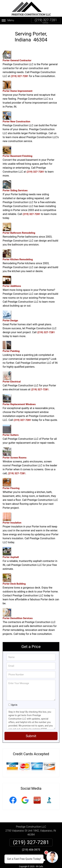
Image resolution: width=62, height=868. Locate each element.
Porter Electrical (12, 377)
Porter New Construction (16, 117)
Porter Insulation (12, 518)
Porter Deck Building (14, 579)
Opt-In (14, 705)
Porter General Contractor (17, 56)
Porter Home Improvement (18, 87)
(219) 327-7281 (46, 20)
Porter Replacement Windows (19, 400)
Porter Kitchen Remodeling (18, 255)
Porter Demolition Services (18, 614)
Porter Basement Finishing (18, 152)
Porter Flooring (11, 484)
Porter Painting (11, 347)
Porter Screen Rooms (15, 453)
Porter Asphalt (11, 553)
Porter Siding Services (15, 186)
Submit (31, 736)
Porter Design (10, 316)
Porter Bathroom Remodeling (19, 228)
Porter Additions (12, 282)
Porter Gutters (11, 431)
